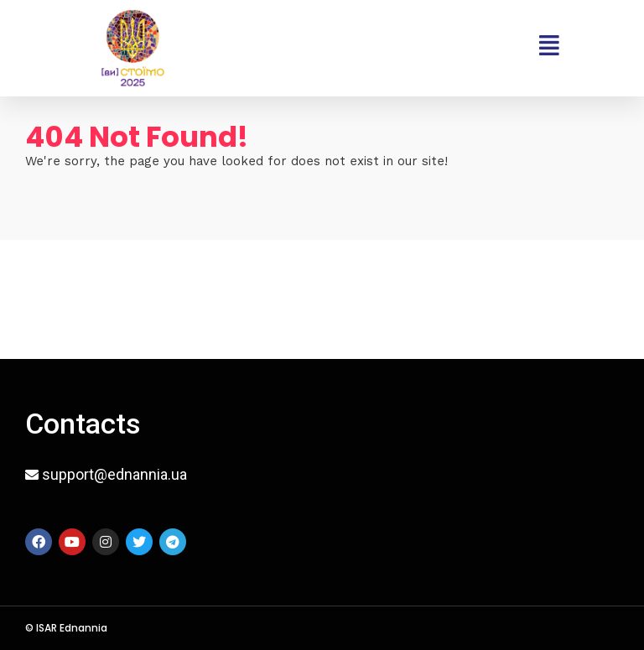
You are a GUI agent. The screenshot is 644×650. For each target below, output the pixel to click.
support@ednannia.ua (114, 474)
